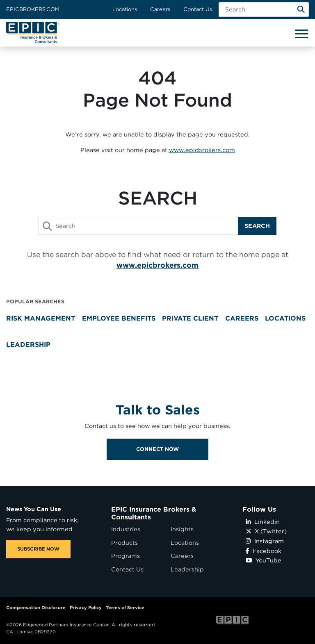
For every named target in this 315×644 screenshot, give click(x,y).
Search (257, 226)
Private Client (190, 318)
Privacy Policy (86, 608)
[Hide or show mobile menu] (301, 33)
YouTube (264, 560)
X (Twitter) (266, 531)
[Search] (301, 9)
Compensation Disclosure (36, 608)
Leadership (28, 345)
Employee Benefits (119, 318)
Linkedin (263, 522)
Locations (125, 9)
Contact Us (198, 9)
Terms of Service (125, 608)
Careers (160, 9)
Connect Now (157, 464)
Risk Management (41, 318)
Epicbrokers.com (33, 9)
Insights (182, 529)
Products (124, 543)
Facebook (264, 551)
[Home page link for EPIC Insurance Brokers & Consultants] (33, 33)
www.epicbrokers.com (202, 150)
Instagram (265, 541)
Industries (126, 529)
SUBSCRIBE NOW (38, 549)
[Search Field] (264, 9)
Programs (126, 556)
